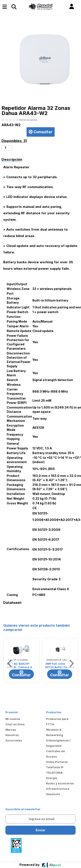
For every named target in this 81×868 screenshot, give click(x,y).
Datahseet (12, 603)
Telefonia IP (55, 767)
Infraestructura (58, 789)
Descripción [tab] (12, 159)
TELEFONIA (54, 773)
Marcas (11, 730)
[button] (72, 7)
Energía (52, 778)
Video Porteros (57, 762)
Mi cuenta (13, 719)
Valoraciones (28, 120)
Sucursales (14, 740)
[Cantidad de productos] (7, 148)
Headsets (53, 794)
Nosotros (12, 735)
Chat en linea (15, 724)
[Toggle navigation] (14, 7)
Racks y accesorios (60, 783)
